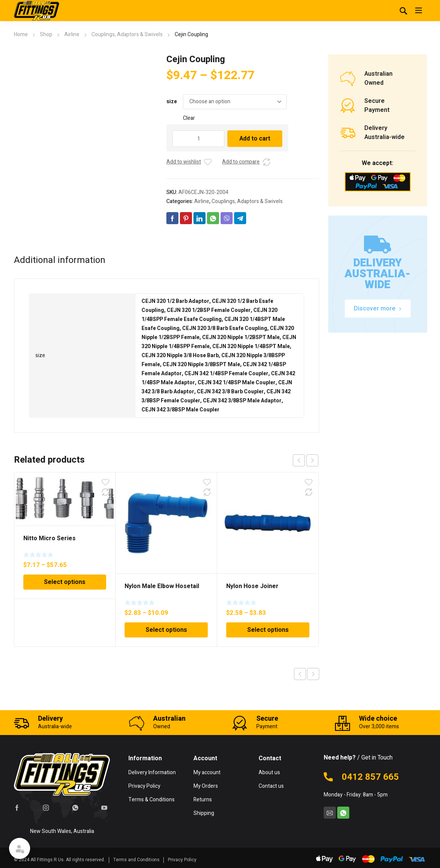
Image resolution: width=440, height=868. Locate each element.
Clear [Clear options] (189, 118)
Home (21, 34)
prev (299, 460)
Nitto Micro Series (49, 538)
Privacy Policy (182, 860)
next (312, 460)
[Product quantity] (198, 139)
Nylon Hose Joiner (252, 586)
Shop (46, 34)
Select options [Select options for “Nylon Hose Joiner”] (268, 630)
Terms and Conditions (136, 860)
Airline (72, 34)
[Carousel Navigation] (306, 460)
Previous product (300, 674)
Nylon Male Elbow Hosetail (162, 586)
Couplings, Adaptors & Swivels (127, 34)
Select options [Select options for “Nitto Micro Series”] (65, 582)
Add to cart (255, 139)
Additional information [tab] (60, 260)
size (172, 102)
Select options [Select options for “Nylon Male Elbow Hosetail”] (166, 630)
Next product (313, 674)
